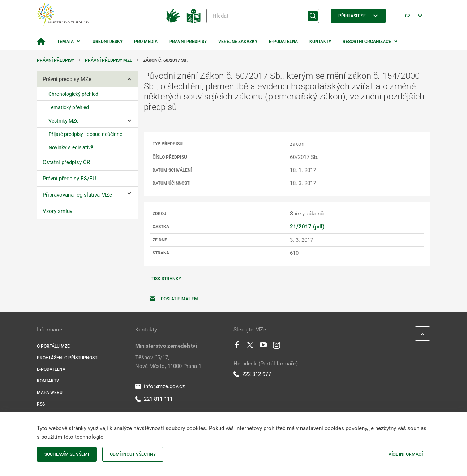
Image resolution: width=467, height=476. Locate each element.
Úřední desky (108, 42)
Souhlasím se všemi (67, 454)
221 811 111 (154, 399)
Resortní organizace (367, 42)
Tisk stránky (166, 279)
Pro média (146, 42)
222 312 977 (252, 374)
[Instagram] (277, 347)
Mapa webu (50, 393)
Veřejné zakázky (238, 42)
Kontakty (320, 42)
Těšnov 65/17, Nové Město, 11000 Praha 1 (168, 362)
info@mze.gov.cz (160, 386)
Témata (65, 42)
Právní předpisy (188, 42)
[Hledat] (263, 16)
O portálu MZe (53, 346)
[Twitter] (250, 347)
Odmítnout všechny (133, 454)
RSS (41, 404)
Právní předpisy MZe (109, 60)
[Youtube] (263, 347)
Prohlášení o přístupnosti (68, 358)
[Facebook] (237, 347)
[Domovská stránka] (41, 42)
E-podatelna (283, 42)
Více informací (406, 454)
